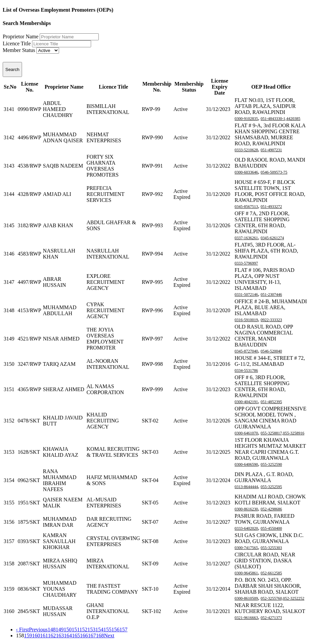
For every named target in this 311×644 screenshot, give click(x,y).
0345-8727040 (246, 351)
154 (99, 630)
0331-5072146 (246, 295)
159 (28, 636)
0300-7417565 (246, 548)
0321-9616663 (246, 618)
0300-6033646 (246, 172)
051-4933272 (271, 207)
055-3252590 (271, 464)
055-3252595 (271, 487)
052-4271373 (271, 618)
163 (60, 636)
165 (76, 636)
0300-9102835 (246, 119)
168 (100, 636)
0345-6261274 (272, 238)
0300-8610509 (246, 598)
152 (83, 630)
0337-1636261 (246, 238)
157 (123, 630)
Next (109, 636)
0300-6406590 (246, 464)
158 (20, 636)
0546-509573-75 (274, 172)
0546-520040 (271, 351)
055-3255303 (271, 548)
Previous (38, 630)
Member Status (19, 50)
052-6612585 (271, 573)
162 (52, 636)
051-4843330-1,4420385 (280, 119)
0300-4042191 (246, 402)
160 (36, 636)
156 (115, 630)
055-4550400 (271, 528)
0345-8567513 (246, 207)
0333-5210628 (246, 150)
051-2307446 (271, 295)
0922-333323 (271, 320)
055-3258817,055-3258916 (282, 433)
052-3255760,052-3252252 (282, 598)
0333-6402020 (246, 528)
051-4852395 (271, 402)
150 (68, 630)
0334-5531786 (246, 370)
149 (60, 630)
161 (44, 636)
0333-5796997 (246, 263)
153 (91, 630)
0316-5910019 (246, 320)
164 (68, 636)
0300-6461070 (246, 433)
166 (84, 636)
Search (12, 69)
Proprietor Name (21, 36)
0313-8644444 (246, 487)
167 (92, 636)
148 (52, 630)
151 (76, 630)
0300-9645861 (246, 573)
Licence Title (17, 43)
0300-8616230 (246, 509)
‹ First (23, 630)
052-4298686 (271, 509)
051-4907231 (271, 150)
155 (107, 630)
